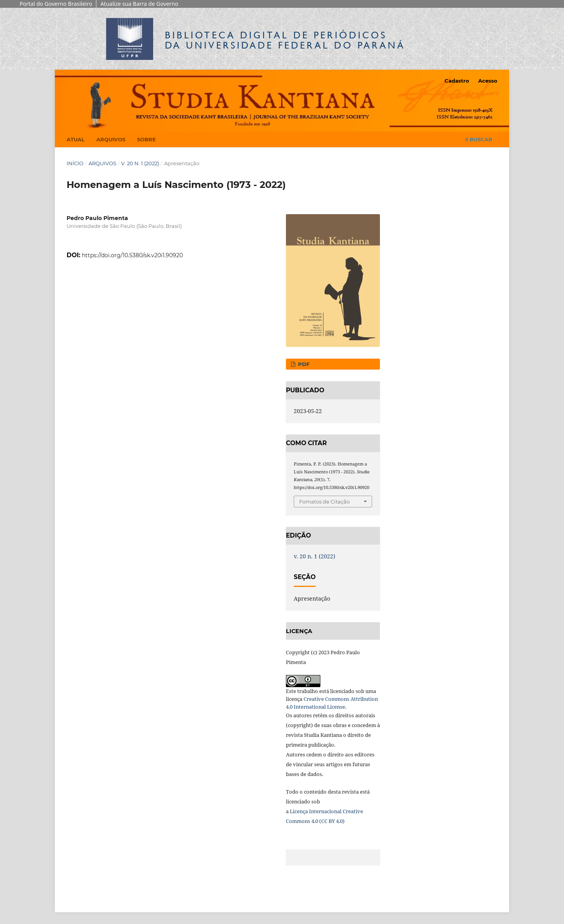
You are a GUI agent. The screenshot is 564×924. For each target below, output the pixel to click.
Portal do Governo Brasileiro (56, 4)
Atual (76, 139)
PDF (303, 364)
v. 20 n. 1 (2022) (140, 163)
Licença (299, 811)
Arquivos (111, 139)
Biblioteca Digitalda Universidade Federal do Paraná (285, 40)
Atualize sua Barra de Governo (139, 4)
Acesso (488, 81)
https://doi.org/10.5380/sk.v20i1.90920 (132, 255)
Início (75, 163)
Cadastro (457, 81)
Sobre (146, 139)
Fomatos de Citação (324, 502)
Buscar (479, 139)
